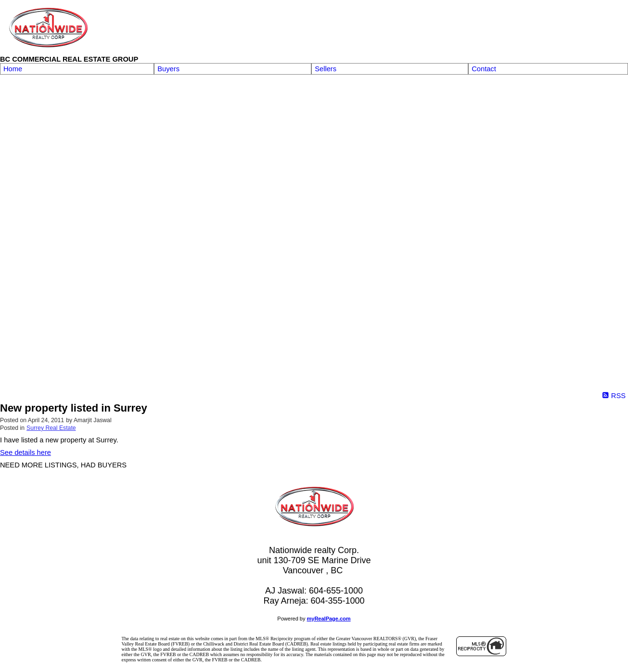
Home (13, 69)
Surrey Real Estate (51, 428)
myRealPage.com (329, 619)
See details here (26, 452)
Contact (484, 69)
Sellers (326, 69)
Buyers (168, 69)
